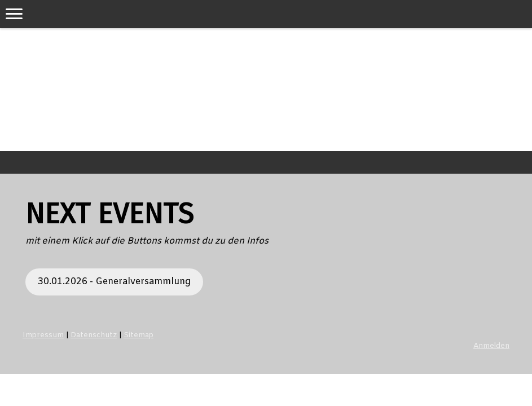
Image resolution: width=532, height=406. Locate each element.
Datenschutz (94, 335)
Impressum (43, 335)
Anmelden (491, 346)
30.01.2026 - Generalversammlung (114, 282)
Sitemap (139, 335)
